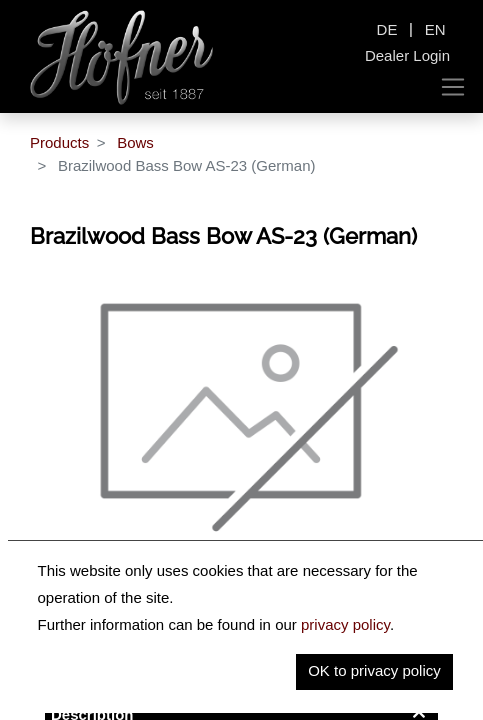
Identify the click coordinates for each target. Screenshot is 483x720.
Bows (135, 142)
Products (59, 142)
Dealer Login (407, 55)
